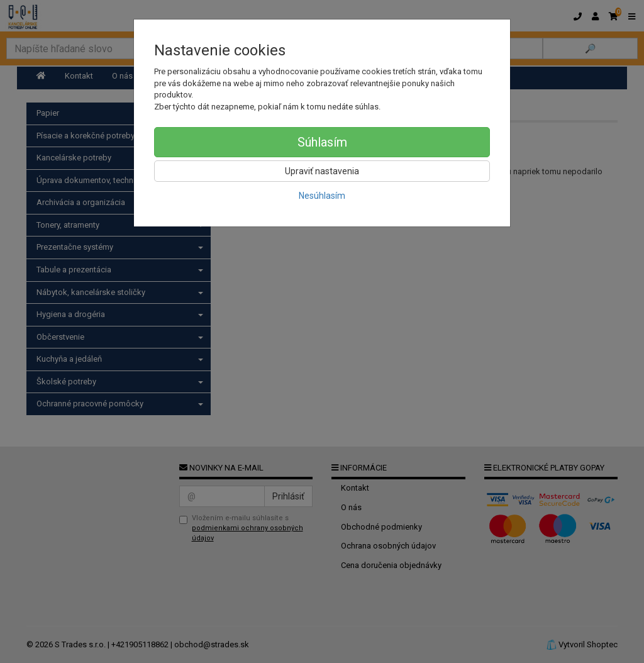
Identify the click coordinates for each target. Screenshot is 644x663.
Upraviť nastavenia (322, 171)
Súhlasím (322, 142)
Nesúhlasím (322, 196)
